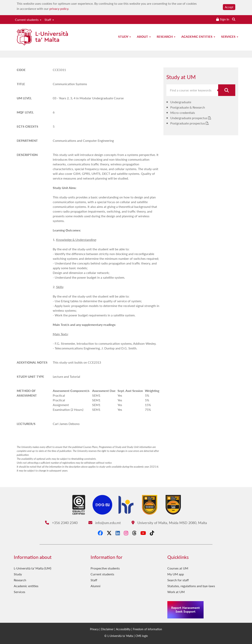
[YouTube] (143, 533)
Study (125, 36)
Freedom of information (147, 629)
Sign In (225, 19)
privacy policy (59, 9)
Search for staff (178, 580)
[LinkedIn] (118, 533)
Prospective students (105, 568)
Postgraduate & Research (188, 107)
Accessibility (123, 629)
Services (230, 36)
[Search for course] (227, 90)
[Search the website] (234, 19)
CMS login (142, 636)
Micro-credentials (183, 113)
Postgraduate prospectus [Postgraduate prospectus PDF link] (188, 123)
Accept (229, 7)
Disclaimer (107, 629)
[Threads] (134, 533)
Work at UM (176, 592)
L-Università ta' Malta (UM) (32, 568)
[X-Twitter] (109, 533)
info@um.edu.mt (105, 523)
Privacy (94, 629)
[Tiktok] (152, 533)
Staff (49, 20)
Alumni (95, 586)
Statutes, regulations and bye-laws (191, 586)
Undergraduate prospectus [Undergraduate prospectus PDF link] (189, 118)
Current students (28, 20)
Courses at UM (178, 568)
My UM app (176, 574)
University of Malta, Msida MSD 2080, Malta (169, 523)
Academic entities (198, 36)
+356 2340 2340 (61, 523)
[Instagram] (126, 533)
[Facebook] (100, 533)
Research (166, 36)
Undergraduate (181, 102)
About (144, 36)
